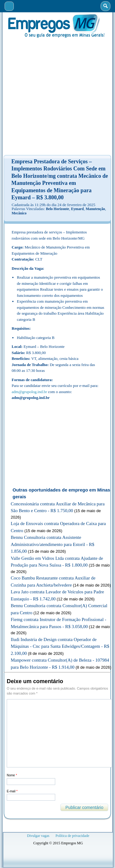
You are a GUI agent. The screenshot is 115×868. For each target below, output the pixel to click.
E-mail (12, 791)
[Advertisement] (57, 96)
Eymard (77, 209)
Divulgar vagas (38, 836)
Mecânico (19, 213)
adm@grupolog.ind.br (29, 392)
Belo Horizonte (58, 209)
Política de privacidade (72, 836)
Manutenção (96, 209)
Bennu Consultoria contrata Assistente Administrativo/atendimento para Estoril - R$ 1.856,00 (52, 544)
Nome (12, 775)
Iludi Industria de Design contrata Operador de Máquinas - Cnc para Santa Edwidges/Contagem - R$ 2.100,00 (60, 646)
